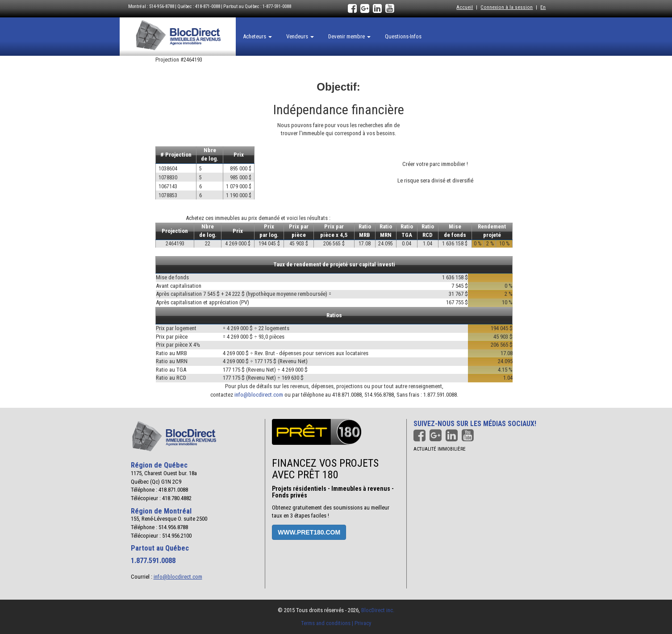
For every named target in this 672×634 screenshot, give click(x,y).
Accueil (465, 7)
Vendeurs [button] (300, 36)
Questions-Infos (403, 36)
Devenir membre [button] (349, 36)
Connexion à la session (507, 7)
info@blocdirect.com (259, 395)
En (543, 7)
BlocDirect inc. (378, 610)
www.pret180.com (309, 532)
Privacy (363, 623)
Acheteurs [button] (257, 36)
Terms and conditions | (328, 623)
